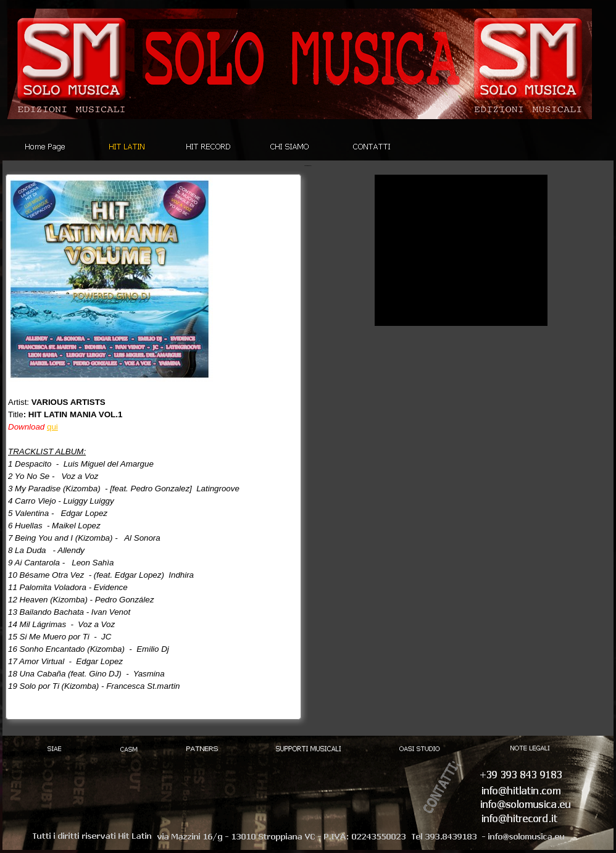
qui (52, 427)
